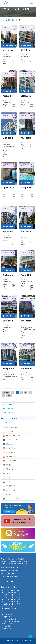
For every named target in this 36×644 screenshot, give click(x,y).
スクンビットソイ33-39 (12, 597)
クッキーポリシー (26, 640)
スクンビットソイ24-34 (12, 595)
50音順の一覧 (12, 619)
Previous (6, 392)
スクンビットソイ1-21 (12, 590)
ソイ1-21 (24, 236)
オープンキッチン (11, 435)
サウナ (8, 431)
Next (9, 395)
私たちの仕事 (9, 624)
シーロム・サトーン (11, 608)
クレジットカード (11, 473)
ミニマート (9, 490)
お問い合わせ (9, 628)
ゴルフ (8, 482)
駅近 (7, 444)
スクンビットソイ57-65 (12, 604)
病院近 (8, 477)
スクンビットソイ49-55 (12, 602)
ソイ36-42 (6, 55)
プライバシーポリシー (12, 640)
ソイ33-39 (24, 373)
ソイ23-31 (24, 279)
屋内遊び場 (9, 448)
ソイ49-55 (6, 100)
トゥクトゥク (10, 440)
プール (8, 423)
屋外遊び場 (9, 452)
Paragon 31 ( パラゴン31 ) (14, 368)
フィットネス (10, 427)
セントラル (8, 606)
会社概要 (7, 626)
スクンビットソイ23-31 (12, 593)
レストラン (9, 461)
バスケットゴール (11, 498)
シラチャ (23, 142)
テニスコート (10, 494)
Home (3, 20)
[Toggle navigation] (31, 3)
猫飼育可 (9, 469)
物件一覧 (11, 20)
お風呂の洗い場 (10, 486)
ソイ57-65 (24, 55)
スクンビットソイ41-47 (12, 599)
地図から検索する (13, 621)
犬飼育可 (9, 465)
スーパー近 (9, 456)
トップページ (9, 615)
